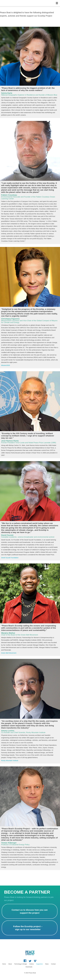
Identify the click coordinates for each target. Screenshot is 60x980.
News (47, 964)
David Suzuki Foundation (10, 558)
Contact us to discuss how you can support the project (30, 911)
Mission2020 (6, 365)
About (10, 964)
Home (4, 964)
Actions (32, 964)
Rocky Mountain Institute (10, 760)
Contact (53, 964)
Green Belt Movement (9, 653)
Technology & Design (21, 964)
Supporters (40, 964)
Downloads (29, 967)
